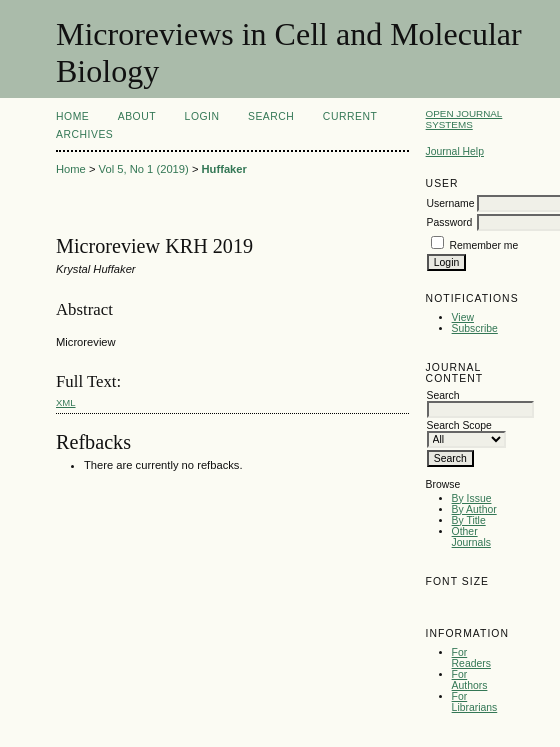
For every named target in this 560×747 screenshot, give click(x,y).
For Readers (471, 658)
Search (271, 116)
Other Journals (471, 537)
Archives (84, 134)
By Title (469, 520)
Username (451, 203)
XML (66, 402)
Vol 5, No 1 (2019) (144, 169)
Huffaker (224, 169)
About (137, 116)
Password (450, 222)
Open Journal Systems (464, 119)
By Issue (472, 498)
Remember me (484, 245)
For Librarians (475, 702)
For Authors (470, 680)
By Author (474, 509)
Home (72, 116)
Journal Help (455, 151)
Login (202, 116)
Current (350, 116)
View (463, 317)
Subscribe (475, 328)
